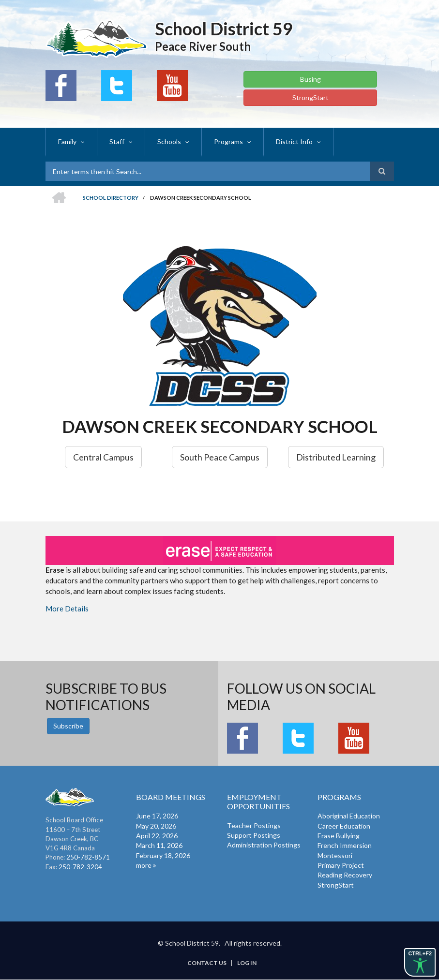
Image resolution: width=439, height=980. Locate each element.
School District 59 (224, 29)
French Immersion (345, 845)
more (144, 865)
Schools (169, 141)
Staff (117, 141)
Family (67, 141)
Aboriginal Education (349, 816)
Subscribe (68, 726)
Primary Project (341, 865)
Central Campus (103, 457)
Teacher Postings (254, 825)
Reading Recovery (345, 875)
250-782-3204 (80, 867)
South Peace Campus (220, 457)
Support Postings (254, 835)
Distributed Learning (336, 457)
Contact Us (207, 963)
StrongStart (310, 97)
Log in (247, 963)
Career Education (344, 826)
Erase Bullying (339, 836)
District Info (294, 141)
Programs (228, 141)
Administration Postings (264, 845)
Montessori (335, 855)
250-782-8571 (88, 857)
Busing (310, 79)
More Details (67, 609)
